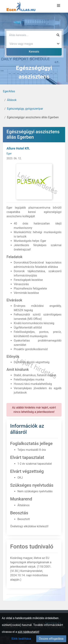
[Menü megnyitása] (59, 6)
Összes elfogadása (51, 639)
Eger (9, 154)
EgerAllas (9, 91)
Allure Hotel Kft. (18, 148)
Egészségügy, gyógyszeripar (25, 109)
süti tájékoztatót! (29, 632)
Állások (12, 100)
